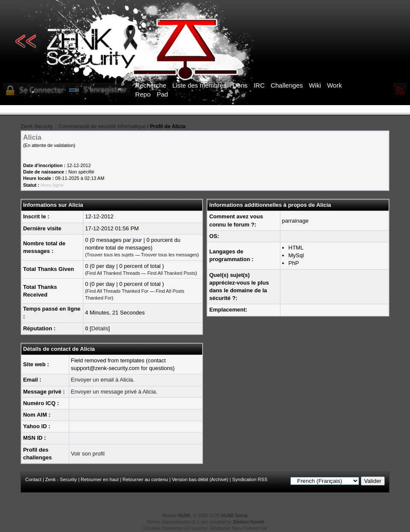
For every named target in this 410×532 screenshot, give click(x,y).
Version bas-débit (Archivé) (200, 479)
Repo (143, 94)
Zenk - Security (61, 479)
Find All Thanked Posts (171, 273)
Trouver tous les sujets (110, 255)
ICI (352, 110)
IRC (259, 85)
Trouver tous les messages (169, 255)
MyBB (184, 515)
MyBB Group (234, 515)
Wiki (315, 85)
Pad (162, 94)
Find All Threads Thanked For (118, 291)
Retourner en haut (100, 479)
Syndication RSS (250, 479)
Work (335, 85)
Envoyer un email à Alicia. (103, 380)
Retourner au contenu (145, 479)
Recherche (151, 85)
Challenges (287, 85)
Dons (240, 85)
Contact (33, 479)
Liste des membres (199, 85)
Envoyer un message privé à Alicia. (114, 392)
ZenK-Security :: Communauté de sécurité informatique (83, 126)
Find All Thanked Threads (114, 273)
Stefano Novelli (249, 522)
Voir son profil (88, 454)
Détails (100, 328)
